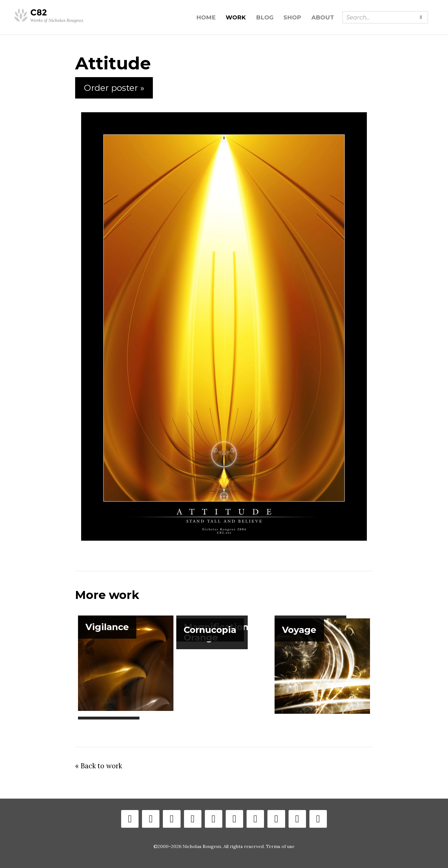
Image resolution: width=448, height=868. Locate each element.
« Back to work (99, 766)
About (323, 17)
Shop (292, 17)
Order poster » (114, 88)
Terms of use (280, 846)
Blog (265, 17)
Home (206, 17)
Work (236, 17)
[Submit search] (421, 17)
